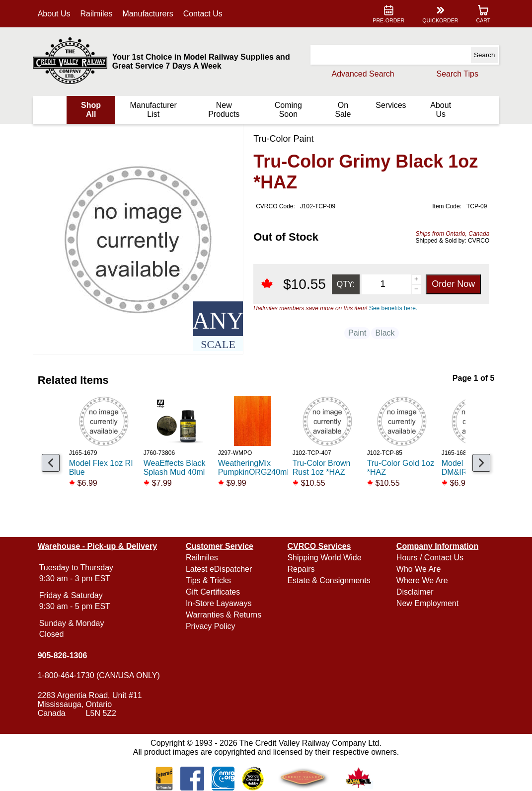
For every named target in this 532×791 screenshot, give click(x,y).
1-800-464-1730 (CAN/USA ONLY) (100, 675)
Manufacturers (149, 14)
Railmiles (98, 14)
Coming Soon (288, 110)
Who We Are (418, 569)
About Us (56, 14)
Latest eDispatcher (219, 569)
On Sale (342, 110)
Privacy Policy (211, 626)
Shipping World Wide (324, 558)
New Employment (426, 603)
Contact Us (204, 14)
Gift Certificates (213, 592)
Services (390, 105)
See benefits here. (392, 308)
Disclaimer (414, 592)
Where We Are (421, 580)
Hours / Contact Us (429, 558)
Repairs (301, 569)
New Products (224, 110)
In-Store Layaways (219, 603)
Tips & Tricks (209, 580)
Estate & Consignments (329, 580)
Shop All (92, 110)
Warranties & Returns (224, 615)
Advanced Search (362, 74)
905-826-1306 (64, 656)
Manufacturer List (154, 110)
